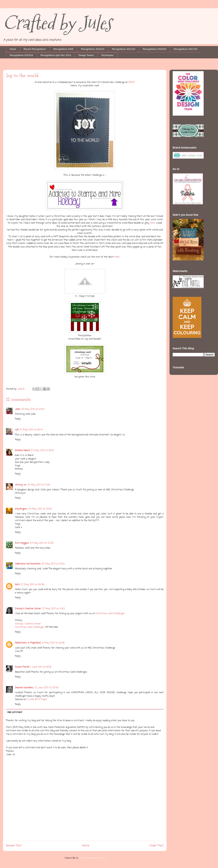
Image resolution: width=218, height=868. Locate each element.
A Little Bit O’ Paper (37, 699)
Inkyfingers (21, 509)
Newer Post (14, 846)
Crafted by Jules (57, 23)
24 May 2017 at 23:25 (42, 543)
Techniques (107, 55)
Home (13, 49)
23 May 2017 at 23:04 (33, 409)
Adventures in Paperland (28, 643)
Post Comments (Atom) (92, 858)
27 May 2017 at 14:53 (53, 609)
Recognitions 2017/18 (185, 49)
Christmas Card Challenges (110, 614)
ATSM (131, 82)
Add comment (15, 712)
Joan (18, 409)
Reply (18, 419)
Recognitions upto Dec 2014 (56, 55)
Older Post (156, 846)
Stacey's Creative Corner (28, 609)
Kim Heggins (22, 543)
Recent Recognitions (35, 49)
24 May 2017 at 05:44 (31, 430)
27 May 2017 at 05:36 (33, 585)
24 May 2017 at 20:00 (40, 509)
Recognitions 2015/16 (21, 55)
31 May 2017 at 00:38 (53, 643)
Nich (17, 585)
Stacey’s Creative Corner (28, 624)
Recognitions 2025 (63, 49)
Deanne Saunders (24, 688)
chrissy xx (21, 485)
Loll (17, 430)
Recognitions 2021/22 (124, 49)
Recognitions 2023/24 (93, 49)
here (152, 223)
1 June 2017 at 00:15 (41, 667)
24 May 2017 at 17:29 (39, 485)
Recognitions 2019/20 (154, 49)
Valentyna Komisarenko (28, 564)
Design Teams (86, 55)
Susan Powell (22, 667)
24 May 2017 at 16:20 (42, 450)
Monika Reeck (22, 450)
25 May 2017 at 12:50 (53, 564)
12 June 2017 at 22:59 (47, 688)
